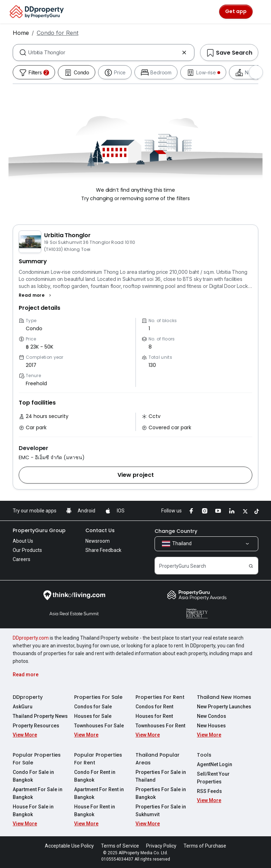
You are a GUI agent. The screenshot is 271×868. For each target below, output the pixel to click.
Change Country (176, 531)
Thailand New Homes (224, 697)
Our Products (27, 550)
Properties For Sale (98, 697)
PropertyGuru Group (39, 530)
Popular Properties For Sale (37, 759)
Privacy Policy (161, 846)
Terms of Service (120, 846)
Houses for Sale (93, 716)
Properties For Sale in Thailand (161, 776)
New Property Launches (224, 707)
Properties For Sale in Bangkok (161, 793)
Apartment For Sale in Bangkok (38, 793)
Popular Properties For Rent (98, 759)
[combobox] (104, 53)
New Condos (212, 716)
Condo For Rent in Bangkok (95, 776)
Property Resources (36, 726)
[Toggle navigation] (261, 12)
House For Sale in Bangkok (33, 811)
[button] (36, 295)
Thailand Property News (40, 716)
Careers (22, 559)
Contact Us (100, 530)
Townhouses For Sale (99, 726)
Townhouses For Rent (160, 726)
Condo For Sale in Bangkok (33, 776)
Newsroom (98, 541)
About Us (23, 541)
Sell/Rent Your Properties (213, 778)
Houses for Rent (154, 716)
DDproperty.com (31, 638)
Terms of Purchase (205, 846)
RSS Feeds (209, 791)
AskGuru (23, 707)
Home (21, 33)
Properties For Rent (160, 697)
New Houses (211, 726)
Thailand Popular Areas (158, 759)
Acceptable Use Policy (69, 846)
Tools (204, 755)
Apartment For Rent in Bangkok (99, 793)
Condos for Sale (93, 707)
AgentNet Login (215, 764)
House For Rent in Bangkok (95, 811)
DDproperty (28, 697)
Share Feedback (103, 550)
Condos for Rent (154, 707)
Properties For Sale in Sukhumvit (161, 811)
